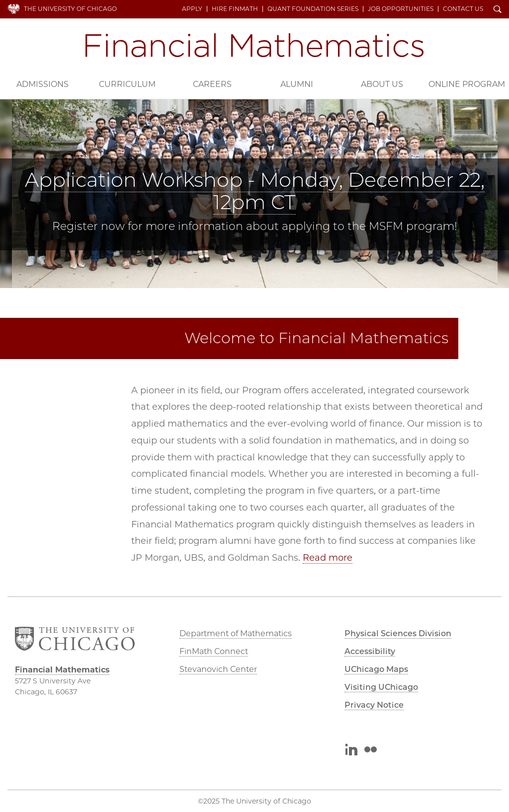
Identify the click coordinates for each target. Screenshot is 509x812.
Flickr (370, 751)
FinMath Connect (214, 651)
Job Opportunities (401, 9)
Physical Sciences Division (398, 633)
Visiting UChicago (381, 687)
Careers (212, 84)
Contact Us (463, 9)
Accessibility (370, 651)
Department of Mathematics (236, 633)
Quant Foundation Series (313, 9)
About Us (382, 84)
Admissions (42, 84)
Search (498, 10)
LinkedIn (351, 751)
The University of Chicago (70, 9)
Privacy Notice (374, 705)
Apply (192, 9)
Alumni (297, 84)
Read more (328, 558)
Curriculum (127, 84)
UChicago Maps (376, 669)
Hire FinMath (235, 9)
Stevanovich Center (218, 669)
